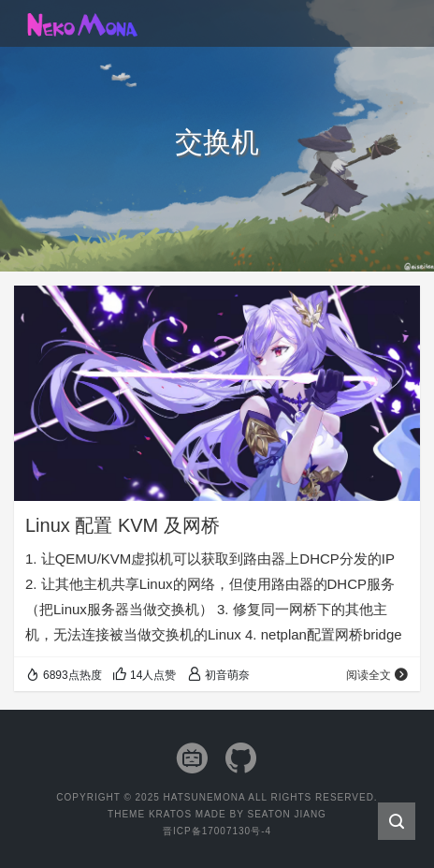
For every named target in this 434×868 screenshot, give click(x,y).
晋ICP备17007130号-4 (217, 831)
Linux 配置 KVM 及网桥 (123, 525)
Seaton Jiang (286, 814)
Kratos (170, 814)
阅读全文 (377, 675)
